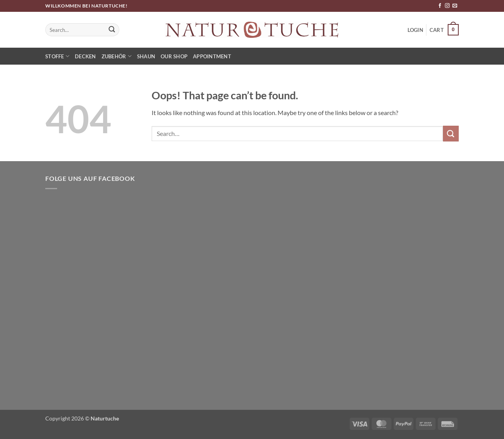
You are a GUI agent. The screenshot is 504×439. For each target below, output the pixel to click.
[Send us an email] (455, 6)
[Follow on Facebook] (440, 6)
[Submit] (112, 30)
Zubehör (117, 56)
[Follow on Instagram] (447, 6)
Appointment (212, 56)
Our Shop (174, 56)
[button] (444, 30)
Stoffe (57, 56)
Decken (85, 56)
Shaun (146, 56)
